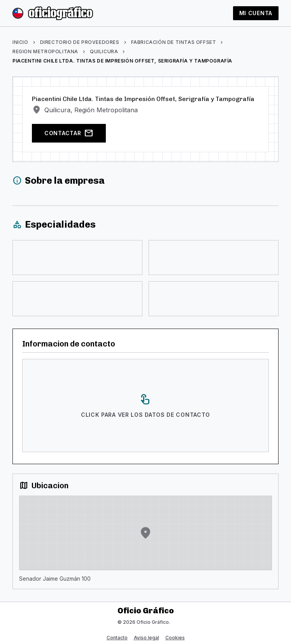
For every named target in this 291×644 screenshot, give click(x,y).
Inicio (20, 42)
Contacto (117, 638)
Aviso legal (146, 638)
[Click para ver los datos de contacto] (145, 406)
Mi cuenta (256, 13)
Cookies (175, 638)
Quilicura (104, 51)
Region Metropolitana (45, 51)
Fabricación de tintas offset (174, 42)
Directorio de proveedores (80, 42)
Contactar (69, 133)
